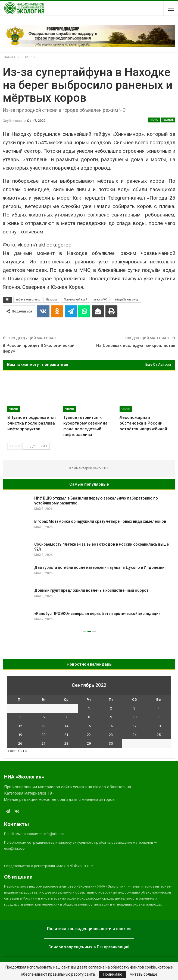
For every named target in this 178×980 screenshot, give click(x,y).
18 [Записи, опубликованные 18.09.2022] (159, 726)
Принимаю (113, 974)
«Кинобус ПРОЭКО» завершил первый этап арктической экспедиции (97, 614)
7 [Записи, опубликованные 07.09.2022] (66, 717)
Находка (52, 300)
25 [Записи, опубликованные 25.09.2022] (159, 735)
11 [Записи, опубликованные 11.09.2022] (159, 717)
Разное (168, 120)
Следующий (36, 446)
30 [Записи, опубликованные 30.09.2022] (111, 743)
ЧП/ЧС (154, 120)
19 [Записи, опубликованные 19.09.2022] (20, 735)
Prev (15, 446)
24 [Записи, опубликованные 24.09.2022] (135, 735)
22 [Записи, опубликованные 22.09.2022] (89, 735)
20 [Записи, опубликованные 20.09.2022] (43, 735)
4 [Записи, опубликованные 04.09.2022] (159, 708)
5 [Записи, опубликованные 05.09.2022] (20, 717)
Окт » (23, 751)
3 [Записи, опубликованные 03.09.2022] (134, 708)
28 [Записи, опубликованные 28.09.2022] (66, 743)
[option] (89, 562)
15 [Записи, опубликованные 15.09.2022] (89, 726)
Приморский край (76, 300)
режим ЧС (100, 300)
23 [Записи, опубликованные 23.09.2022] (111, 735)
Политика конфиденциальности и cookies (89, 929)
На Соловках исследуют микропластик (136, 345)
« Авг (12, 751)
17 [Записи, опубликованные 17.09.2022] (135, 726)
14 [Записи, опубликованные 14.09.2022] (66, 726)
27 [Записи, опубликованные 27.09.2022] (43, 743)
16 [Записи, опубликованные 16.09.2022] (111, 726)
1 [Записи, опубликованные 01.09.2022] (89, 708)
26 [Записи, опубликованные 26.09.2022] (20, 743)
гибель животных (28, 300)
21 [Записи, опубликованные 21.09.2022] (66, 735)
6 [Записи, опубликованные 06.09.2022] (44, 717)
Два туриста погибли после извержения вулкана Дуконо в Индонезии (99, 567)
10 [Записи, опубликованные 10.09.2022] (135, 717)
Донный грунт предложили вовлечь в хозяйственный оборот (91, 590)
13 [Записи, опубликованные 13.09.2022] (43, 726)
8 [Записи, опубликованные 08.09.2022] (89, 717)
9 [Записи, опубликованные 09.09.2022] (111, 717)
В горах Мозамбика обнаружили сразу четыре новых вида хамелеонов (100, 521)
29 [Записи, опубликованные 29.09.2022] (89, 743)
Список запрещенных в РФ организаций (89, 947)
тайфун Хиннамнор (126, 300)
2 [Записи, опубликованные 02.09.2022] (111, 708)
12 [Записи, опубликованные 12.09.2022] (20, 726)
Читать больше (144, 974)
